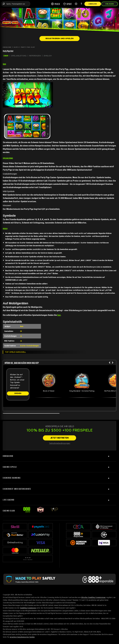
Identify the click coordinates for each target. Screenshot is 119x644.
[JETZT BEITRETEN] (59, 438)
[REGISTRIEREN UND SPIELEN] (59, 39)
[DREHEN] (18, 393)
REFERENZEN (35, 56)
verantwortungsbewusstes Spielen (22, 637)
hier (59, 315)
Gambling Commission (28, 608)
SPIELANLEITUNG (19, 56)
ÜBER (6, 56)
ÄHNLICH (48, 56)
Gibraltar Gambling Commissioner (93, 597)
